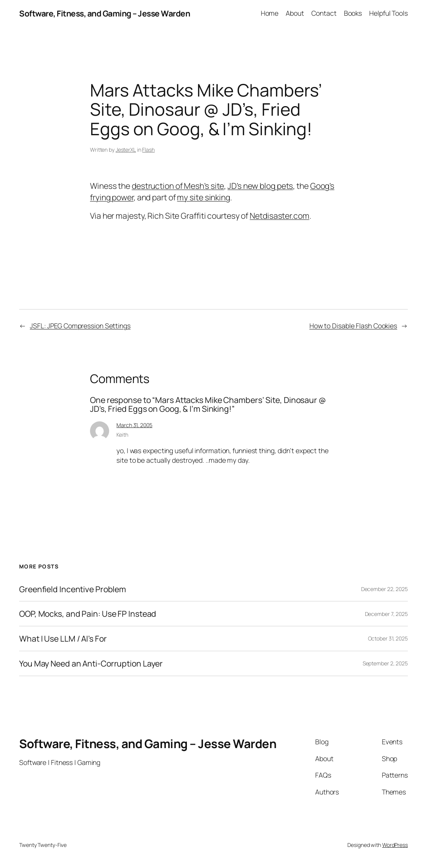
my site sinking (204, 197)
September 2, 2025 (385, 663)
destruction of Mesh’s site (178, 186)
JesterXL (126, 150)
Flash (148, 150)
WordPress (395, 845)
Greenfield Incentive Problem (73, 589)
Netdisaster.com (280, 215)
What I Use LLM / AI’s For (63, 639)
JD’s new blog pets (260, 186)
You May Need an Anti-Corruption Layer (91, 663)
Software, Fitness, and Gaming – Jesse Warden (105, 13)
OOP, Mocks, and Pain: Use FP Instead (88, 614)
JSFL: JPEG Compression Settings (80, 326)
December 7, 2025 (386, 614)
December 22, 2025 (384, 589)
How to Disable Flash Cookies (353, 326)
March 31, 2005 (134, 425)
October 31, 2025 (388, 638)
